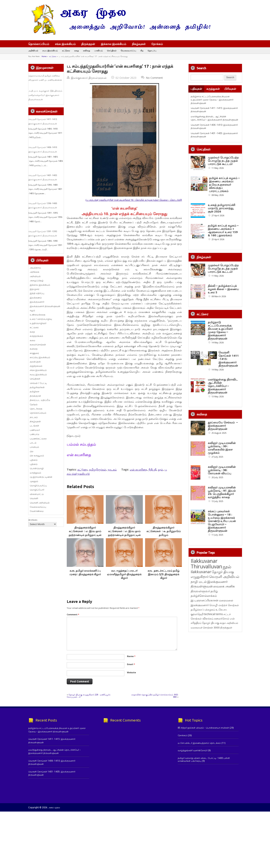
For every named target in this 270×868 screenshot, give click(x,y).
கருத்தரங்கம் (36, 336)
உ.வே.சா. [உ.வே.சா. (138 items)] (221, 609)
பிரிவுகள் (230, 89)
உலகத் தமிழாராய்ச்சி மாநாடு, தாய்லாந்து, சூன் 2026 (222, 208)
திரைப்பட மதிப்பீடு (40, 400)
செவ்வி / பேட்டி (38, 383)
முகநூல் (34, 481)
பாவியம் (98, 50)
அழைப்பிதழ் (37, 280)
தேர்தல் (34, 404)
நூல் (160, 469)
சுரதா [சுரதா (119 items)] (223, 623)
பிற (142, 50)
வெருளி (34, 498)
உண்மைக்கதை (38, 315)
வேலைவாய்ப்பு (128, 50)
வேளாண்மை (37, 511)
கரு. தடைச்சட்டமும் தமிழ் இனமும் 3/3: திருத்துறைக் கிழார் (164, 574)
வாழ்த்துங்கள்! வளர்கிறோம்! (192, 750)
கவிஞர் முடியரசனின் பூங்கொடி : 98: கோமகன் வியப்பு (222, 470)
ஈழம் (32, 310)
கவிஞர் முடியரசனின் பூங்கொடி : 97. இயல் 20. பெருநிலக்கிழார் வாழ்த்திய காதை (222, 492)
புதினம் (34, 460)
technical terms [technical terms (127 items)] (213, 614)
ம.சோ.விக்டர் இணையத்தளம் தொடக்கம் (199, 743)
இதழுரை (35, 289)
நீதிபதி (152, 469)
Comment (73, 614)
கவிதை (86, 50)
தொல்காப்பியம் (39, 44)
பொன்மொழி (37, 468)
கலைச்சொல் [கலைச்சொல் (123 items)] (222, 618)
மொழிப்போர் (37, 490)
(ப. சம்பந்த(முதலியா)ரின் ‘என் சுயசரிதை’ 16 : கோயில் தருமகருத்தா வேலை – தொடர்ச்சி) (134, 200)
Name (131, 656)
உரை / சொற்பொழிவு (41, 319)
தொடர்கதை (36, 409)
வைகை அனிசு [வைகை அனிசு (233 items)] (224, 586)
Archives (33, 520)
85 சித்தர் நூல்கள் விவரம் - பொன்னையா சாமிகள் (203, 728)
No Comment (154, 78)
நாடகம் (112, 469)
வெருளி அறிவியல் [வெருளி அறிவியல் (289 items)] (224, 577)
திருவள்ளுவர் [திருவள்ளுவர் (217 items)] (200, 591)
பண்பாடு (35, 434)
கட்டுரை (66, 50)
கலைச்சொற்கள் (38, 345)
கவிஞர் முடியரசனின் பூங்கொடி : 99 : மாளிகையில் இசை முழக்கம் (222, 448)
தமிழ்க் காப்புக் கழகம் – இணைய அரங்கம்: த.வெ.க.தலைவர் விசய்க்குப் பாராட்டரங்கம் (224, 185)
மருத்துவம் (35, 473)
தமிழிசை (35, 391)
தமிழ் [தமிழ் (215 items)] (214, 591)
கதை (76, 50)
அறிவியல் (33, 50)
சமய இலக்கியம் (50, 50)
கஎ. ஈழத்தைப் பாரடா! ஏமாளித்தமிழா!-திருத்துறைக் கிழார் (124, 574)
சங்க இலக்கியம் (65, 44)
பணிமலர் (35, 430)
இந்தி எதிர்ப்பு (37, 293)
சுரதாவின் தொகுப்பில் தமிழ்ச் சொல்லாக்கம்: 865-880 (155, 696)
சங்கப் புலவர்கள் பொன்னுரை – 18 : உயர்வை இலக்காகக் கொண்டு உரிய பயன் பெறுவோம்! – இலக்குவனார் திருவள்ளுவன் (222, 521)
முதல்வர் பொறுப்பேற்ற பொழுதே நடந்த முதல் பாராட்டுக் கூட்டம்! (223, 161)
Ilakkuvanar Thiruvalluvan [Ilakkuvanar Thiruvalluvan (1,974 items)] (206, 564)
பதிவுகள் (196, 89)
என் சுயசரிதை (138, 469)
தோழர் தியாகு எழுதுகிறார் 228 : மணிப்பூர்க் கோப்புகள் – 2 (89, 696)
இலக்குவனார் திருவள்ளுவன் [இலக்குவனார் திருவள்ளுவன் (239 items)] (209, 584)
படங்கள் (34, 426)
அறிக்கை (35, 272)
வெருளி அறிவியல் (40, 503)
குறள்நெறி (35, 362)
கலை (33, 340)
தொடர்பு (152, 50)
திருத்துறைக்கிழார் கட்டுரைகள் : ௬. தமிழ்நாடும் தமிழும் (164, 531)
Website (131, 672)
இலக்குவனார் (37, 302)
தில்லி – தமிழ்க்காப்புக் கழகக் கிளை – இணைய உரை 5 (223, 289)
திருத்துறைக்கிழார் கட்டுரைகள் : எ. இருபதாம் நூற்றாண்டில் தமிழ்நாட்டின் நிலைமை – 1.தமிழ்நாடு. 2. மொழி (124, 535)
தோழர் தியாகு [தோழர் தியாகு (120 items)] (211, 623)
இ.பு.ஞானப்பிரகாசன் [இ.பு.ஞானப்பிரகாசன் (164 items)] (205, 600)
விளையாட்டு (37, 494)
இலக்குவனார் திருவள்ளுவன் (89, 78)
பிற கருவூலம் (37, 456)
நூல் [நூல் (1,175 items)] (227, 567)
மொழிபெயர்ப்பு (38, 485)
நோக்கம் (159, 44)
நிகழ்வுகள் (139, 44)
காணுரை (34, 353)
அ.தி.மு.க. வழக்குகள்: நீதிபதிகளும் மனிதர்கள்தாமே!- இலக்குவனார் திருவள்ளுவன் (45, 95)
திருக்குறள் (88, 44)
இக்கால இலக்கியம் (114, 44)
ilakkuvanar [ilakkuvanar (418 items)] (201, 572)
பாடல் (33, 443)
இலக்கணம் (36, 298)
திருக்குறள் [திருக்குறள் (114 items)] (226, 627)
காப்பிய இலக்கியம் (40, 357)
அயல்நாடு (35, 268)
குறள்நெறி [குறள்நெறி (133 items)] (197, 614)
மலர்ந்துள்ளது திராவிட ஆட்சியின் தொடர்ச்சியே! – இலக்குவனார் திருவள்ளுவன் (214, 118)
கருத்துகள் (213, 89)
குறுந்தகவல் (36, 366)
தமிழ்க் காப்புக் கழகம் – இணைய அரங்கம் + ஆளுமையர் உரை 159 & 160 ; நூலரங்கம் (223, 230)
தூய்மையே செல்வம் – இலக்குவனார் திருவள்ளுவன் (223, 426)
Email (131, 664)
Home (44, 56)
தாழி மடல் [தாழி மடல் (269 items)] (199, 582)
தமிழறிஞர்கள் (98, 469)
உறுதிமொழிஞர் (38, 323)
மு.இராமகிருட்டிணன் (41, 477)
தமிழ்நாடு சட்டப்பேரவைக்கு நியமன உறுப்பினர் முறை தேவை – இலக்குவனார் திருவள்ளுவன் (212, 100)
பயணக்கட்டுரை (38, 439)
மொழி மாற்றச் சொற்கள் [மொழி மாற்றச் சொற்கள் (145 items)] (224, 605)
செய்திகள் (112, 50)
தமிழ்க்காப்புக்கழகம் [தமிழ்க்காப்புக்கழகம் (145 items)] (203, 609)
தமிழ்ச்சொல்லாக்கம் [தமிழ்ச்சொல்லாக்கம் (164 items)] (204, 596)
